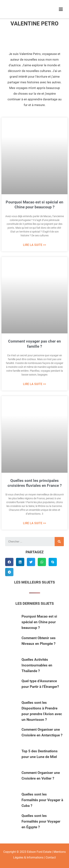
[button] (9, 562)
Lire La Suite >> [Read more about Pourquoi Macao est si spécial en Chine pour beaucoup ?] (34, 245)
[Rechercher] (59, 542)
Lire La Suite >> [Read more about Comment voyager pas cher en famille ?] (34, 384)
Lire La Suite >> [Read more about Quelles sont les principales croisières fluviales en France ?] (34, 523)
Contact (51, 858)
